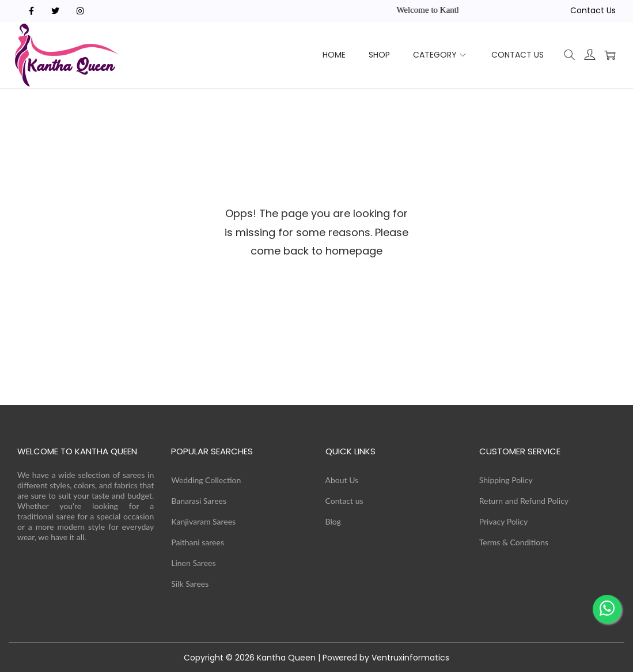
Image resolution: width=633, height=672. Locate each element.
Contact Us (593, 10)
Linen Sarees (193, 563)
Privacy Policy (503, 521)
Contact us (344, 501)
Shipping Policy (506, 480)
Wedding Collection (206, 480)
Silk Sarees (190, 584)
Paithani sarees (198, 542)
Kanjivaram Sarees (203, 521)
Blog (333, 521)
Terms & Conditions (514, 542)
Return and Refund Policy (524, 501)
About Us (342, 480)
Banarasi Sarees (199, 501)
